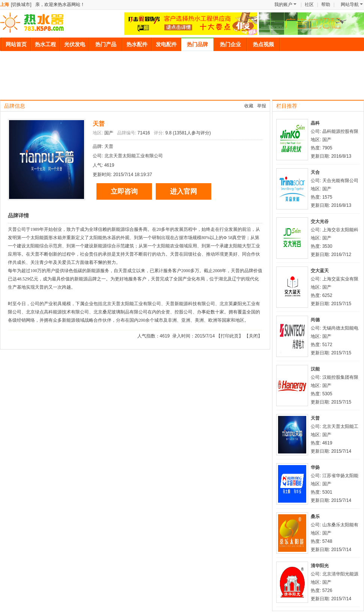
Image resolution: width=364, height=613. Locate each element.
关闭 (253, 336)
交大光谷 (320, 221)
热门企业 (230, 44)
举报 (262, 106)
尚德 (315, 320)
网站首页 (16, 44)
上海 (5, 5)
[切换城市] (21, 5)
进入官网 (184, 191)
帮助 (326, 5)
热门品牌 (197, 44)
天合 (315, 172)
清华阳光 (320, 566)
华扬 (315, 467)
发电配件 (166, 44)
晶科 (315, 123)
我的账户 (285, 5)
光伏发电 (75, 44)
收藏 (249, 106)
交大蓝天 (320, 271)
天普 (99, 124)
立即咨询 (124, 191)
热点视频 (263, 44)
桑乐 (315, 517)
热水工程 (45, 44)
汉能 (315, 369)
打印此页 (230, 336)
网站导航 (352, 5)
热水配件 (137, 44)
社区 (309, 5)
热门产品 (106, 44)
